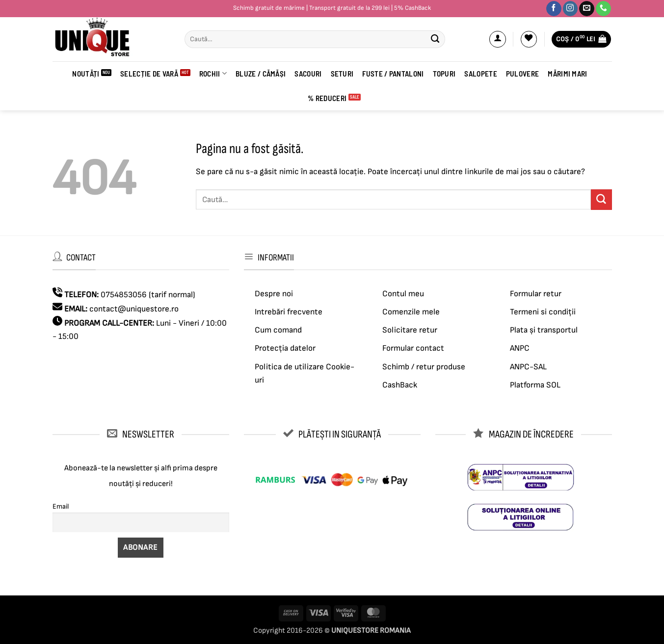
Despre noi (274, 294)
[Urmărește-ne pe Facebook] (554, 9)
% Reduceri (327, 98)
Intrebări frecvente (289, 312)
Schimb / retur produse (424, 367)
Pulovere (522, 74)
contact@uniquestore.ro (134, 309)
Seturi (342, 74)
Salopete (480, 74)
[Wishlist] (529, 39)
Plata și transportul (544, 330)
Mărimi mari (567, 74)
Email (61, 506)
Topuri (444, 74)
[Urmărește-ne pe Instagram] (571, 9)
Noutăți (86, 74)
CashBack (400, 385)
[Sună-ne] (603, 9)
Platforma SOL (535, 385)
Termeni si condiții (543, 312)
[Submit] (435, 39)
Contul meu (403, 294)
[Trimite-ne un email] (587, 9)
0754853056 (124, 295)
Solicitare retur (410, 330)
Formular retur (536, 294)
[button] (498, 39)
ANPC (520, 348)
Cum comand (278, 330)
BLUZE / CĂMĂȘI (261, 74)
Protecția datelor (285, 348)
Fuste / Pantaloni (393, 74)
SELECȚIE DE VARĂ (149, 74)
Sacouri (308, 74)
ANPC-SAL (528, 367)
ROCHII (213, 73)
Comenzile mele (411, 312)
